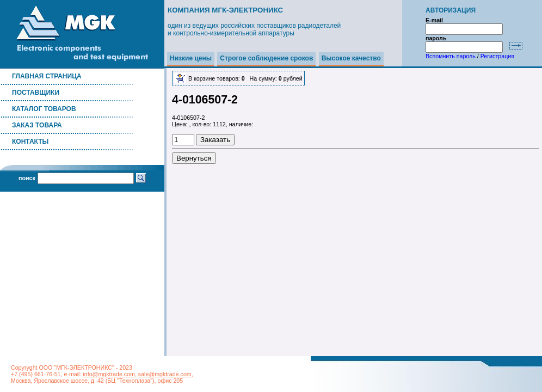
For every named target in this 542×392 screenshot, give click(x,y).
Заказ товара (37, 125)
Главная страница (47, 76)
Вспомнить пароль (451, 56)
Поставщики (36, 93)
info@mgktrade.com (109, 374)
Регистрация (497, 56)
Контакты (30, 142)
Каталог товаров (44, 109)
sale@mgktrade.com (165, 374)
